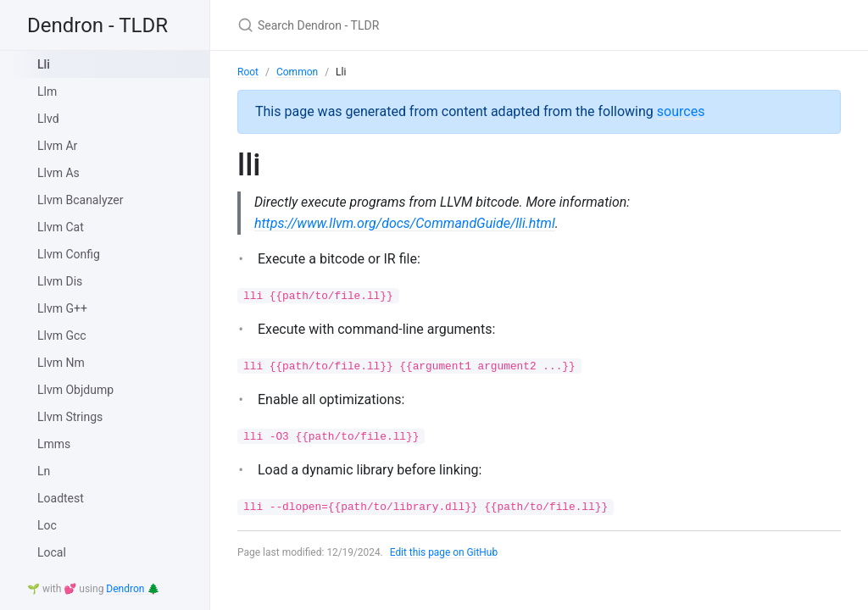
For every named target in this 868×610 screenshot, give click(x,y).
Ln (44, 471)
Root (248, 72)
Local (52, 552)
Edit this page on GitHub (445, 552)
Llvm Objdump (75, 390)
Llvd (48, 119)
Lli (44, 64)
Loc (47, 525)
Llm (47, 91)
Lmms (54, 444)
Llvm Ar (57, 146)
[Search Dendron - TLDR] (437, 25)
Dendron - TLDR (97, 25)
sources (681, 111)
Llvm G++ (62, 308)
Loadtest (61, 498)
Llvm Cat (61, 227)
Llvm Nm (61, 363)
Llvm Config (69, 254)
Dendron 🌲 (133, 589)
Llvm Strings (70, 417)
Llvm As (58, 173)
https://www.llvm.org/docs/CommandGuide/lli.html (405, 223)
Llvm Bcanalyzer (81, 200)
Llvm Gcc (62, 335)
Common (297, 72)
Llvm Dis (60, 281)
